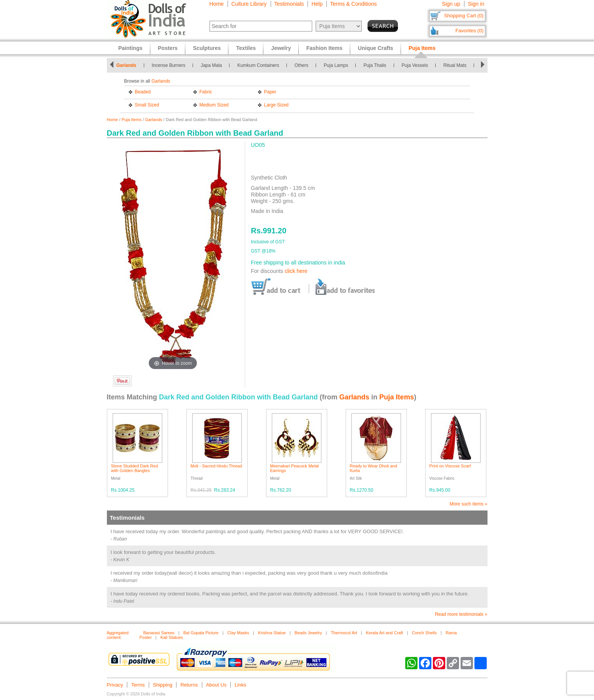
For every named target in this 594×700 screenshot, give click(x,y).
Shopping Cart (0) (464, 16)
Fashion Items (324, 48)
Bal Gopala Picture (201, 633)
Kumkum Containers (258, 65)
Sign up (451, 4)
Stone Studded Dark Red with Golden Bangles (135, 468)
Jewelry (281, 48)
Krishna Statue (272, 633)
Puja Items (131, 120)
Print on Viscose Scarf (450, 466)
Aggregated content (118, 635)
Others (301, 65)
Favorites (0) (470, 31)
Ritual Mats (455, 65)
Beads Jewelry (308, 633)
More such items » (468, 504)
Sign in (476, 4)
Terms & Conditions (354, 4)
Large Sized (276, 105)
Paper (270, 92)
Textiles (246, 48)
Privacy (115, 685)
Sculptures (207, 48)
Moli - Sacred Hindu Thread (216, 466)
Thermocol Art (344, 633)
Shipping (163, 685)
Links (240, 685)
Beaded (143, 92)
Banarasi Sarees (159, 633)
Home (217, 4)
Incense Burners (169, 65)
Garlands (126, 65)
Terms (138, 685)
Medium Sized (214, 105)
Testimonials (289, 4)
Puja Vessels (415, 65)
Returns (189, 685)
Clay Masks (238, 633)
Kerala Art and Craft (385, 633)
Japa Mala (211, 65)
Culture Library (249, 4)
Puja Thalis (375, 65)
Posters (168, 48)
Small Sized (147, 105)
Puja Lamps (336, 65)
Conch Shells (424, 633)
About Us (216, 685)
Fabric (206, 92)
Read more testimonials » (461, 614)
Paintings (131, 48)
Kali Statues (172, 637)
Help (317, 4)
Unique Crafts (376, 48)
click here (296, 271)
